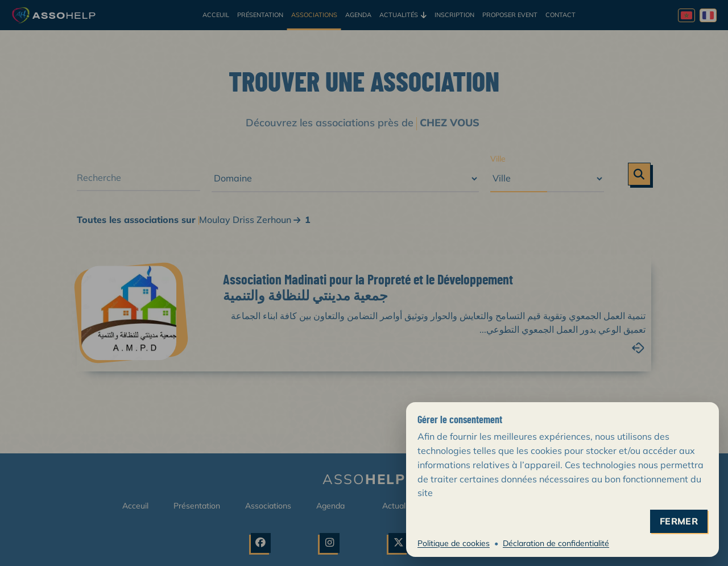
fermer (679, 521)
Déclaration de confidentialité (556, 543)
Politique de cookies (454, 543)
